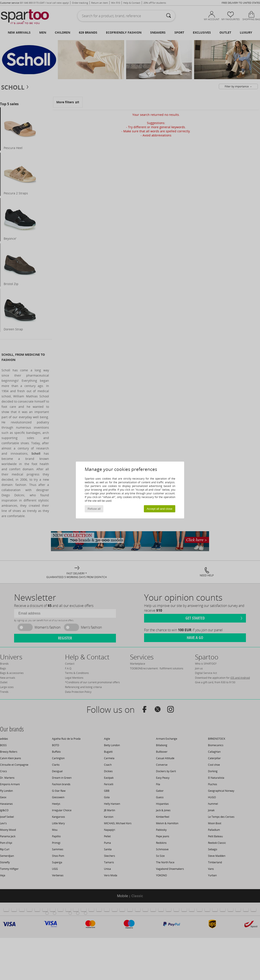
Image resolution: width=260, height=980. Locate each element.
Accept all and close (160, 509)
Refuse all (94, 509)
